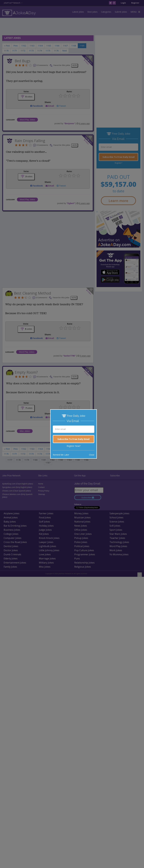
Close (92, 455)
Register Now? (74, 446)
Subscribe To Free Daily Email (73, 439)
